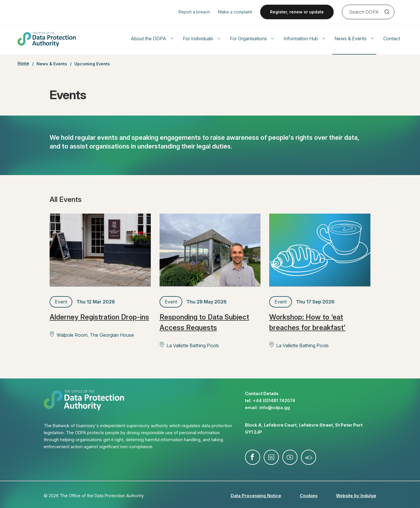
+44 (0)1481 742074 (274, 400)
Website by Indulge (356, 496)
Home (23, 63)
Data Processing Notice (256, 496)
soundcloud (309, 457)
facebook (253, 457)
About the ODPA (152, 39)
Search (387, 12)
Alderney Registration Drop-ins (99, 317)
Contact (392, 39)
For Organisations (252, 39)
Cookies (309, 496)
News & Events (354, 39)
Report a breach (194, 12)
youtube (290, 457)
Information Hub (304, 39)
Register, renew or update (297, 12)
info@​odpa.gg (275, 407)
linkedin (271, 457)
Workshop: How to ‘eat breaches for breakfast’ (307, 322)
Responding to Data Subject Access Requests (204, 322)
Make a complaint (235, 12)
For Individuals (202, 39)
